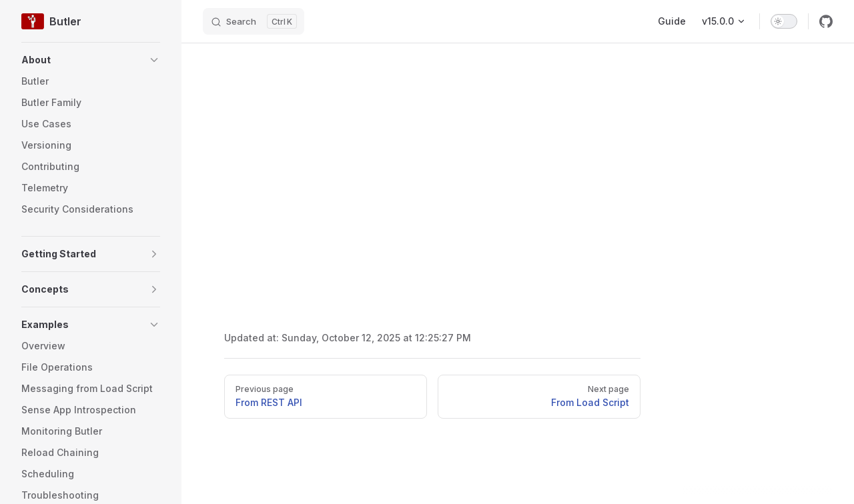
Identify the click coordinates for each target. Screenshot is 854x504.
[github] (826, 21)
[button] (91, 60)
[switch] (784, 21)
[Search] (254, 21)
